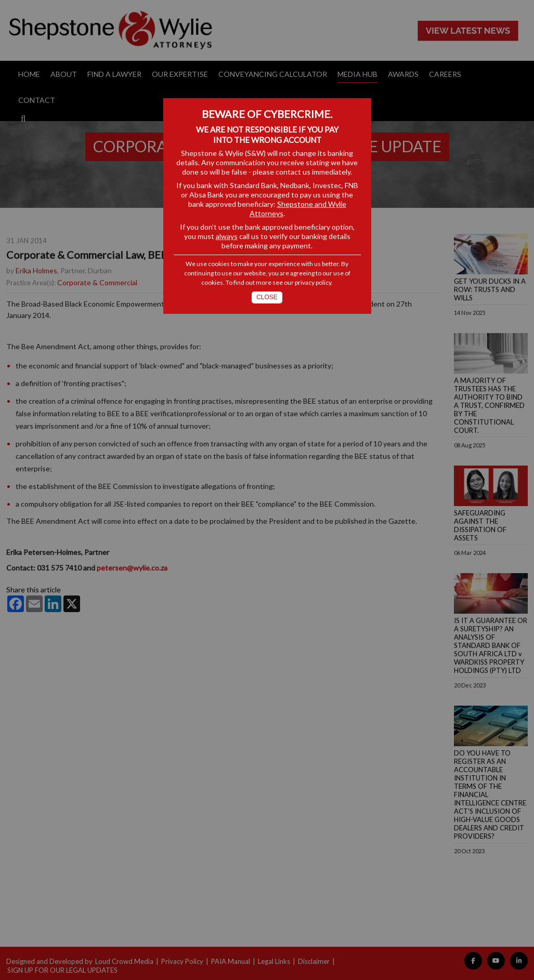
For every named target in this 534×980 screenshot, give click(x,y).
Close (267, 297)
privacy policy (313, 282)
